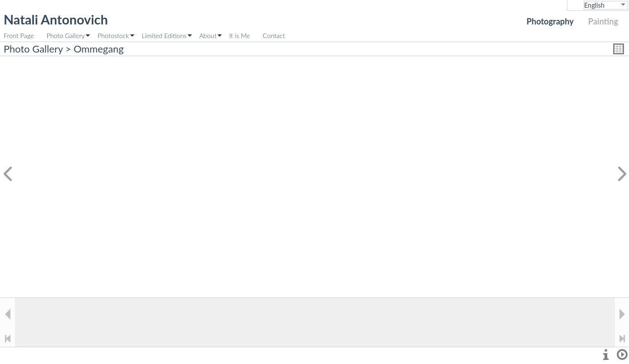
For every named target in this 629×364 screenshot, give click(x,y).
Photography (550, 21)
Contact (274, 36)
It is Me (240, 36)
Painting (603, 21)
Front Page (19, 36)
